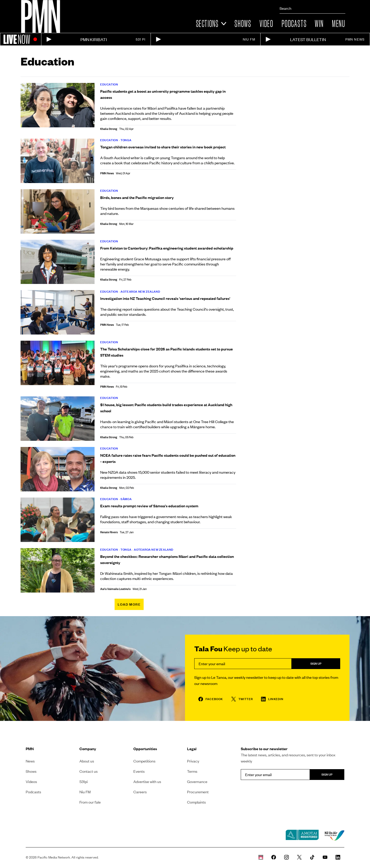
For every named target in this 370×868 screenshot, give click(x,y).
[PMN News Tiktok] (312, 857)
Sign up (316, 664)
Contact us (89, 771)
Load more (129, 604)
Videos (31, 781)
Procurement (198, 792)
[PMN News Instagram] (286, 857)
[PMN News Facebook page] (274, 857)
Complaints (196, 802)
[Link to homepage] (41, 16)
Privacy (193, 761)
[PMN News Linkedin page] (338, 857)
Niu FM (85, 792)
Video (266, 23)
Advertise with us (147, 781)
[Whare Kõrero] (261, 857)
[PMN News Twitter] (299, 857)
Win (319, 23)
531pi (84, 781)
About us (87, 761)
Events (139, 771)
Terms (192, 771)
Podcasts (294, 23)
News (30, 761)
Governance (197, 781)
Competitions (144, 761)
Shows (243, 23)
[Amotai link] (302, 835)
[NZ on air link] (335, 835)
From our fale (90, 802)
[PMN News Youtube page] (325, 857)
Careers (140, 792)
